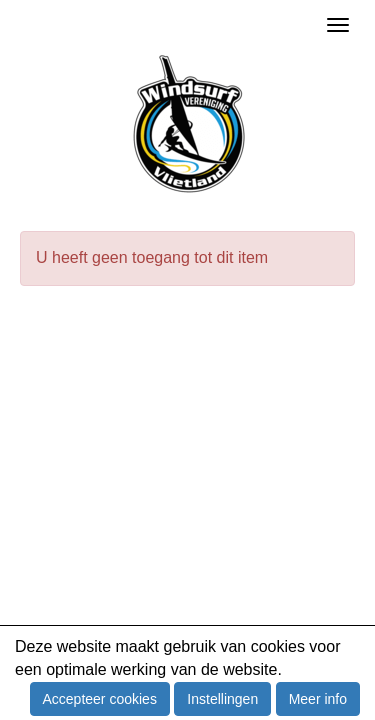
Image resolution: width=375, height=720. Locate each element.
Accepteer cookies (100, 699)
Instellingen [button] (222, 699)
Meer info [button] (318, 699)
